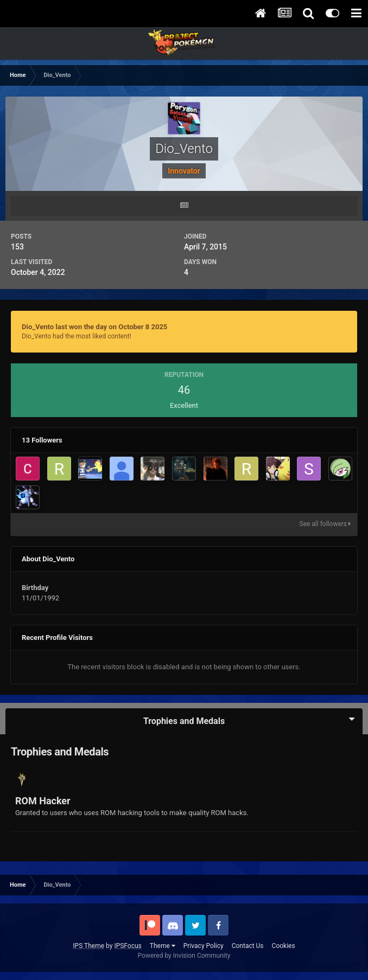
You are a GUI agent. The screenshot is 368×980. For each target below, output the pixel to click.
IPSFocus (128, 946)
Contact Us (248, 946)
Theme (163, 946)
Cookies (284, 946)
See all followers (325, 524)
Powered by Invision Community (184, 956)
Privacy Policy (204, 946)
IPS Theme (88, 946)
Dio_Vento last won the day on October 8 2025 (94, 327)
